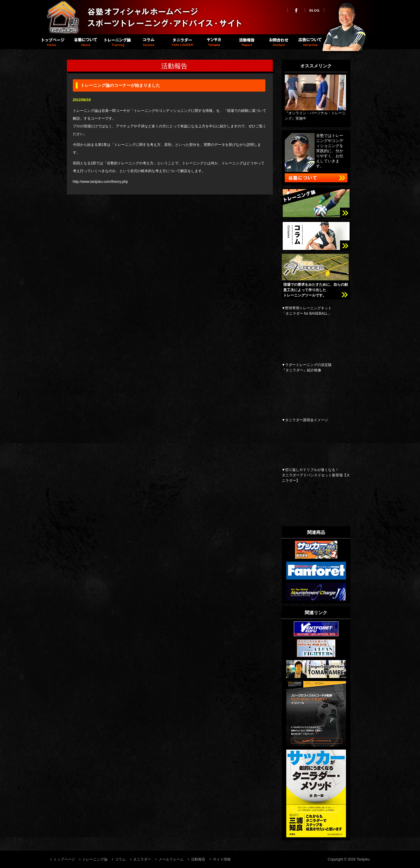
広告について (310, 42)
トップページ (52, 42)
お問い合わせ (278, 42)
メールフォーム (171, 859)
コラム (149, 42)
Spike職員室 (214, 42)
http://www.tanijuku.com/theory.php (100, 182)
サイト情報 (222, 859)
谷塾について (85, 42)
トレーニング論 (117, 42)
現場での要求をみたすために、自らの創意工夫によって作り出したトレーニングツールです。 (316, 290)
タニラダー (181, 42)
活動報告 (246, 42)
